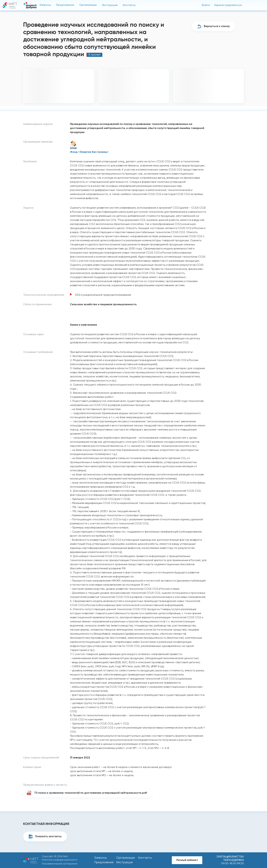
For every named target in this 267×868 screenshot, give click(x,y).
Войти (206, 5)
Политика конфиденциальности (60, 860)
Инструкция (110, 5)
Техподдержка (233, 860)
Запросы (45, 5)
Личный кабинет (187, 860)
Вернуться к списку (217, 26)
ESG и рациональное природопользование (103, 295)
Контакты (129, 5)
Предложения (65, 5)
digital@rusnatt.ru (230, 857)
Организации (88, 5)
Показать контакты (48, 837)
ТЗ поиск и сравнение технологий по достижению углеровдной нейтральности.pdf (91, 793)
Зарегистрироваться (228, 5)
